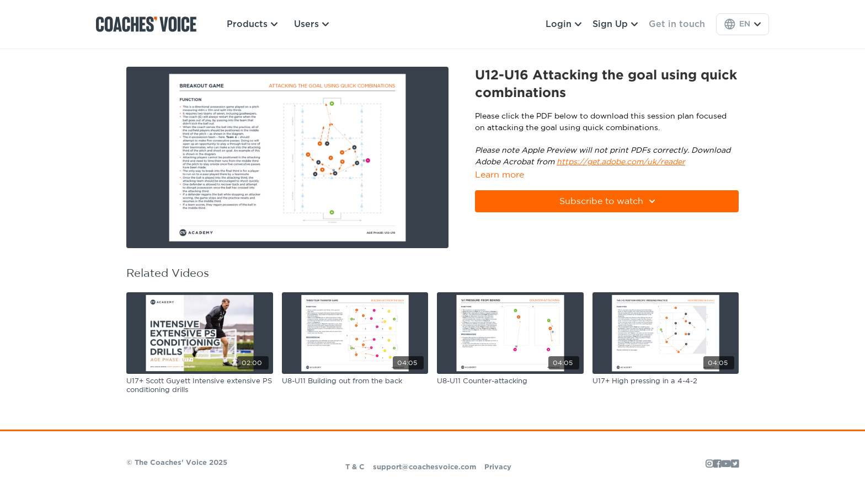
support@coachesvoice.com (425, 467)
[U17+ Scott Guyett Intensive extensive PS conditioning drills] (200, 386)
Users (311, 24)
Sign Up (615, 24)
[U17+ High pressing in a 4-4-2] (666, 382)
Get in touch (677, 24)
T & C (355, 467)
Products (252, 24)
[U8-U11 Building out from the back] (355, 382)
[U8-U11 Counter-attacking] (510, 382)
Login (564, 24)
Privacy (498, 467)
